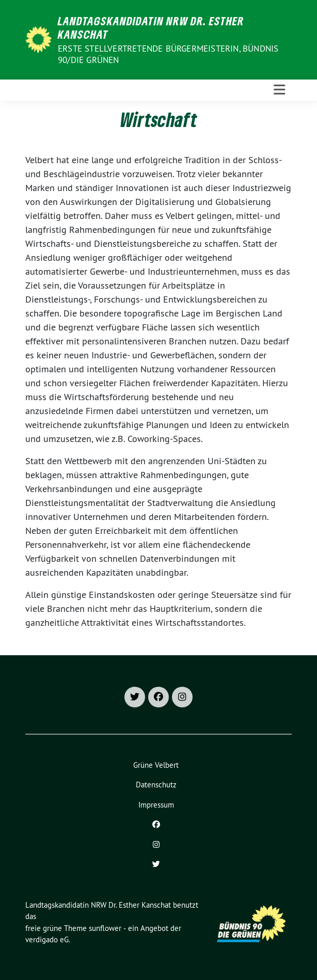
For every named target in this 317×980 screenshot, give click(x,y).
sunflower (105, 928)
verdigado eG (47, 939)
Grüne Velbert (156, 765)
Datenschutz (156, 785)
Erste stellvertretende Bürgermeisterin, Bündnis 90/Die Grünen (168, 54)
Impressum (156, 805)
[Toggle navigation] (280, 90)
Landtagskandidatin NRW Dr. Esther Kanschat (151, 28)
